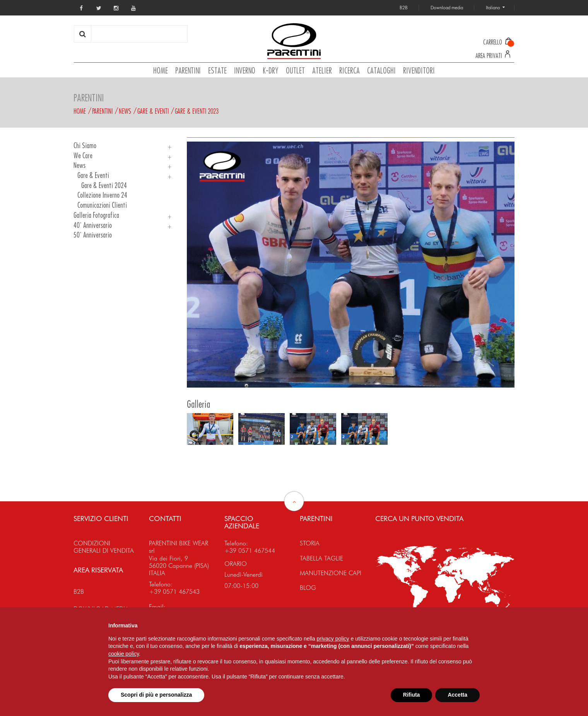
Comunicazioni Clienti (102, 205)
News (125, 111)
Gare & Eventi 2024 (104, 185)
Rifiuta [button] (412, 695)
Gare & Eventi (153, 111)
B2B (79, 592)
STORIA (310, 543)
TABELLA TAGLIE (321, 558)
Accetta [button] (457, 695)
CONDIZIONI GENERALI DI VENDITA (104, 547)
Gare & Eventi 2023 (197, 111)
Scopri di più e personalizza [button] (156, 695)
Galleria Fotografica (96, 215)
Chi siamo (85, 146)
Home (80, 111)
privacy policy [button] (333, 639)
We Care (83, 156)
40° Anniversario (93, 225)
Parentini (102, 111)
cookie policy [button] (124, 654)
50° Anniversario (93, 235)
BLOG (308, 588)
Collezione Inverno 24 (102, 195)
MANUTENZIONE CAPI (331, 573)
